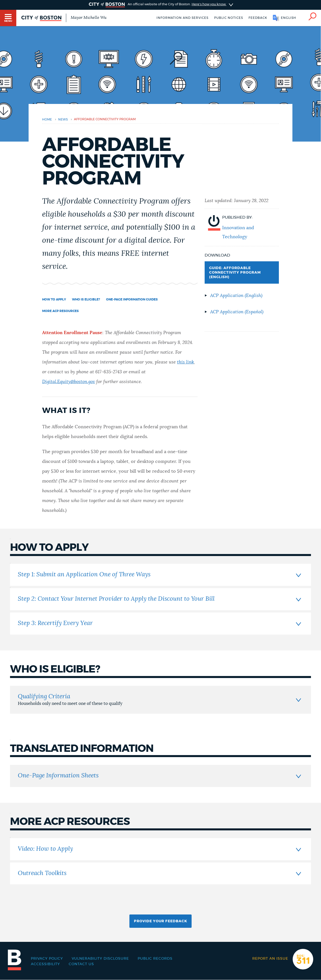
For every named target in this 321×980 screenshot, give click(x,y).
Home (47, 119)
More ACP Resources (60, 311)
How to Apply (54, 299)
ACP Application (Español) (237, 312)
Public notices (229, 18)
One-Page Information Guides (132, 299)
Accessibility (45, 964)
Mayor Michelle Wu (89, 18)
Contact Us (81, 964)
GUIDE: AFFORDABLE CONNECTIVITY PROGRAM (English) (235, 273)
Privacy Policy (47, 959)
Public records (155, 959)
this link (185, 362)
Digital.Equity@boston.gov (69, 382)
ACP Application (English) (236, 296)
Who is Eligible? (86, 299)
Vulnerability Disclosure (100, 959)
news (63, 119)
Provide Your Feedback (160, 921)
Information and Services (182, 18)
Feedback (258, 18)
